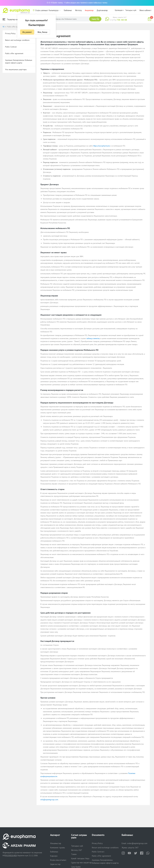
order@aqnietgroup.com (137, 843)
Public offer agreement (14, 53)
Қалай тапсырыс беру (80, 858)
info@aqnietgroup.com (49, 800)
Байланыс (68, 10)
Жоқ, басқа (42, 32)
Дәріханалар (102, 10)
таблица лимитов (93, 338)
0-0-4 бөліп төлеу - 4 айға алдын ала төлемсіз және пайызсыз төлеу (77, 3)
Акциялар (89, 10)
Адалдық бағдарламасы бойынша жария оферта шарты (19, 61)
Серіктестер (55, 864)
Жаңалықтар (56, 843)
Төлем (74, 854)
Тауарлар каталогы (13, 19)
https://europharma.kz (102, 146)
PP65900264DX (11, 856)
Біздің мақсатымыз (58, 860)
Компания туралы (57, 848)
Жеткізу (78, 10)
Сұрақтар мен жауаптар (81, 863)
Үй (3, 27)
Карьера (54, 856)
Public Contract (11, 47)
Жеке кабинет (145, 10)
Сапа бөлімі (76, 867)
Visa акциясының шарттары (16, 69)
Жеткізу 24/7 (77, 850)
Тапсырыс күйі (131, 10)
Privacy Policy (97, 843)
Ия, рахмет (27, 32)
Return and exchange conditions (17, 40)
